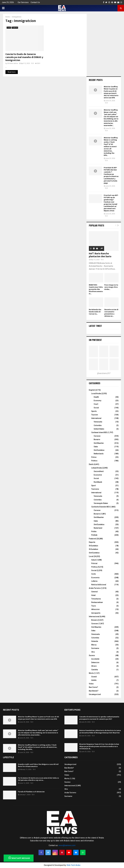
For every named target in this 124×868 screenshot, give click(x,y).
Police (94, 457)
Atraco (94, 666)
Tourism (95, 415)
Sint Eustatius (99, 450)
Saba (96, 447)
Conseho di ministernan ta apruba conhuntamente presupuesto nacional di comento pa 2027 (99, 718)
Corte (93, 574)
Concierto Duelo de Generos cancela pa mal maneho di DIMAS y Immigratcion (24, 57)
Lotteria (94, 581)
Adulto (94, 680)
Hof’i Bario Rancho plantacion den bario (100, 255)
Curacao (97, 436)
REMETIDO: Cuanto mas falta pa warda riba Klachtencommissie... (96, 289)
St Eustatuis (93, 546)
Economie (98, 475)
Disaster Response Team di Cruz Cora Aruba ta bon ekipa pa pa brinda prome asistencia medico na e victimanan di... (99, 746)
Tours (94, 606)
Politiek (94, 535)
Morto (91, 673)
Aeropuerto (96, 613)
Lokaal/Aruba (97, 468)
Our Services (23, 2)
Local (9, 28)
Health (96, 397)
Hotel (93, 595)
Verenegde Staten (101, 503)
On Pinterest (95, 340)
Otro (93, 652)
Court (96, 404)
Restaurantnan (97, 602)
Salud (94, 560)
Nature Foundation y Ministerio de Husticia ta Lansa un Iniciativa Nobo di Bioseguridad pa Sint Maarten (100, 732)
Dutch (91, 464)
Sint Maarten (99, 443)
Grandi (94, 677)
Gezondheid (99, 471)
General (94, 592)
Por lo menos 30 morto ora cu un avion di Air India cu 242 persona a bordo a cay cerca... (38, 779)
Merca (94, 645)
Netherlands (99, 454)
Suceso (92, 655)
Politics (94, 461)
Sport (93, 486)
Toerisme (95, 489)
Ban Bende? (94, 691)
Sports (94, 411)
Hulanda (95, 641)
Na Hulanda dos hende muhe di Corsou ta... (95, 312)
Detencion (95, 662)
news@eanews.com (67, 845)
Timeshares (96, 599)
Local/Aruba (96, 393)
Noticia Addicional (99, 585)
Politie (94, 531)
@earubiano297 (104, 373)
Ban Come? (93, 687)
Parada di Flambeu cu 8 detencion (31, 792)
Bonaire (97, 439)
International (96, 418)
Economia (95, 578)
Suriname (95, 648)
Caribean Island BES (99, 432)
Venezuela (98, 422)
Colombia (98, 425)
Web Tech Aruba (73, 865)
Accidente (95, 659)
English (92, 390)
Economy (97, 401)
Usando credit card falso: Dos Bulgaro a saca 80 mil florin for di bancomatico (38, 765)
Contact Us (35, 2)
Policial (94, 563)
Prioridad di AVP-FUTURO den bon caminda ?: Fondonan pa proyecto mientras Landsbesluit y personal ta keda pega (111, 175)
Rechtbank (98, 482)
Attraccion (95, 609)
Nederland (98, 528)
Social (96, 408)
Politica (94, 567)
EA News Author (13, 63)
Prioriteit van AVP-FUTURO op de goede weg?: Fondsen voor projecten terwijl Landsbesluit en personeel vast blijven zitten (111, 203)
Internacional (94, 617)
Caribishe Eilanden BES (101, 507)
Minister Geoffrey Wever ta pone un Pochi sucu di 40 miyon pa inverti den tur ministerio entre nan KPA (111, 92)
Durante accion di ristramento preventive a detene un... (111, 313)
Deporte (92, 542)
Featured (15, 28)
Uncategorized (95, 694)
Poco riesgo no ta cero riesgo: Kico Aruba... (111, 287)
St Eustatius (93, 549)
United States (99, 429)
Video (91, 684)
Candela (95, 670)
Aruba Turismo (95, 588)
